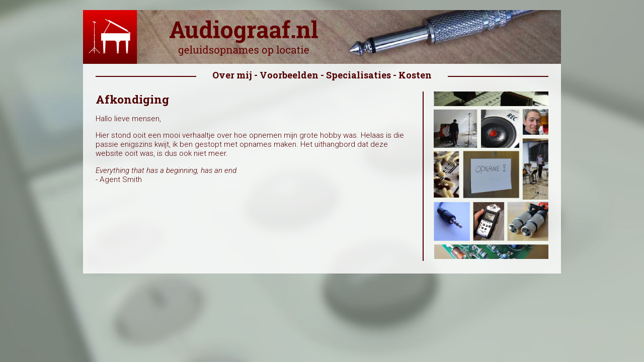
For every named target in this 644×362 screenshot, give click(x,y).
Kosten (415, 75)
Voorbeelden (289, 75)
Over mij (232, 75)
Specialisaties (358, 75)
